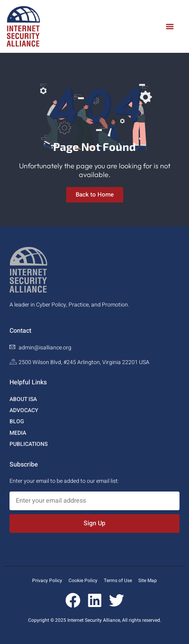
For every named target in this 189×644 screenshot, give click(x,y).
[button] (170, 27)
